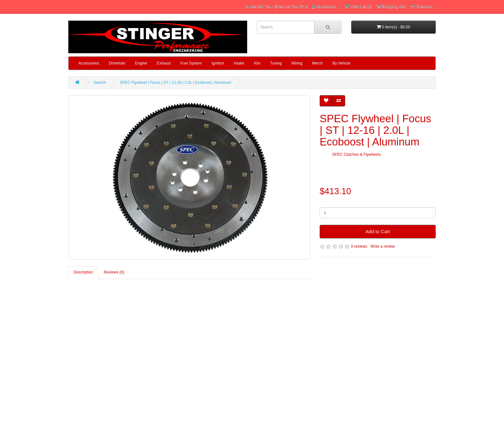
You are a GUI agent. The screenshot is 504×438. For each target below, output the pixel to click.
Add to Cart (378, 231)
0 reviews (359, 246)
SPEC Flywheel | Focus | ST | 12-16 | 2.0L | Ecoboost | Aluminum (176, 83)
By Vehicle (342, 63)
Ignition (218, 63)
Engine (141, 63)
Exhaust (164, 63)
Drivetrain (117, 63)
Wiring (297, 63)
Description (83, 272)
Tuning (276, 63)
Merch (317, 63)
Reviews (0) (114, 272)
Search (100, 83)
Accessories (89, 63)
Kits (257, 63)
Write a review (383, 246)
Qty (323, 203)
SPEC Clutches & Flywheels (357, 154)
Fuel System (191, 63)
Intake (239, 63)
